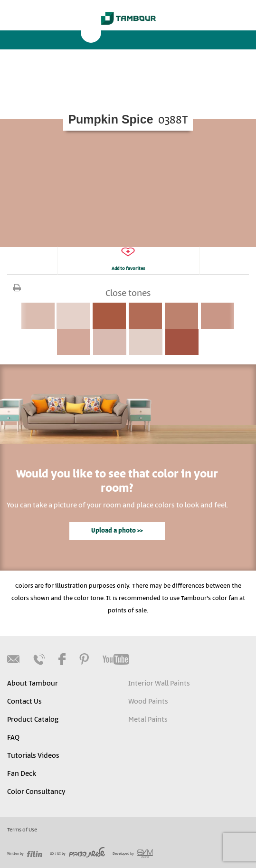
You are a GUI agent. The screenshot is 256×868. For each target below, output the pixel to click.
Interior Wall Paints (159, 684)
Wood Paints (148, 702)
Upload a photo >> (117, 531)
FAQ (13, 738)
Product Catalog (33, 720)
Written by (25, 854)
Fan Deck (22, 774)
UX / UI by (77, 854)
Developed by (133, 854)
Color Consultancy (36, 792)
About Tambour (33, 684)
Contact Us (24, 702)
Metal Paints (148, 720)
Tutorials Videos (33, 756)
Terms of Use (22, 830)
